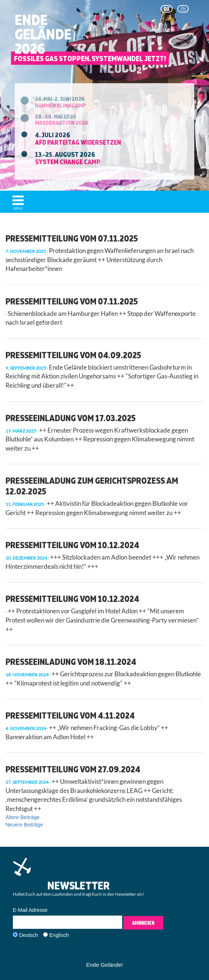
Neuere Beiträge (24, 825)
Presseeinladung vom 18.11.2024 (71, 662)
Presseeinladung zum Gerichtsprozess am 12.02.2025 (92, 486)
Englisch (59, 935)
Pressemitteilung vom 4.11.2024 (70, 715)
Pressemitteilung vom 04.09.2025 (73, 355)
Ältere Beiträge (23, 817)
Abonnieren (143, 923)
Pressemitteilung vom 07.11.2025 (72, 238)
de (167, 9)
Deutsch (29, 935)
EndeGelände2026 (43, 34)
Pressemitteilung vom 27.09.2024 (73, 769)
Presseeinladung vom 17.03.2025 (71, 418)
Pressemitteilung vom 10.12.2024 (72, 545)
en (183, 9)
